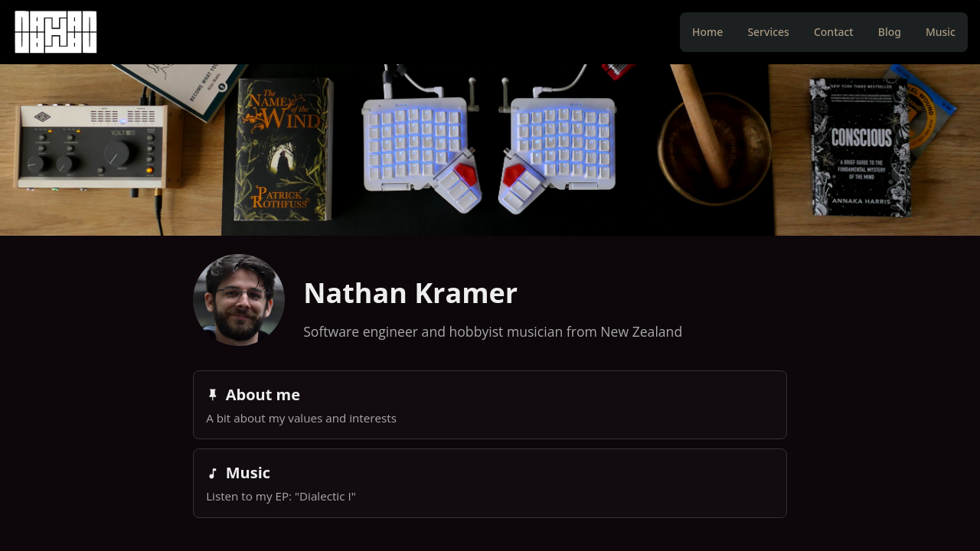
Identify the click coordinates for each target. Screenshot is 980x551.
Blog (890, 32)
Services (768, 32)
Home (707, 32)
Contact (834, 32)
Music (941, 32)
